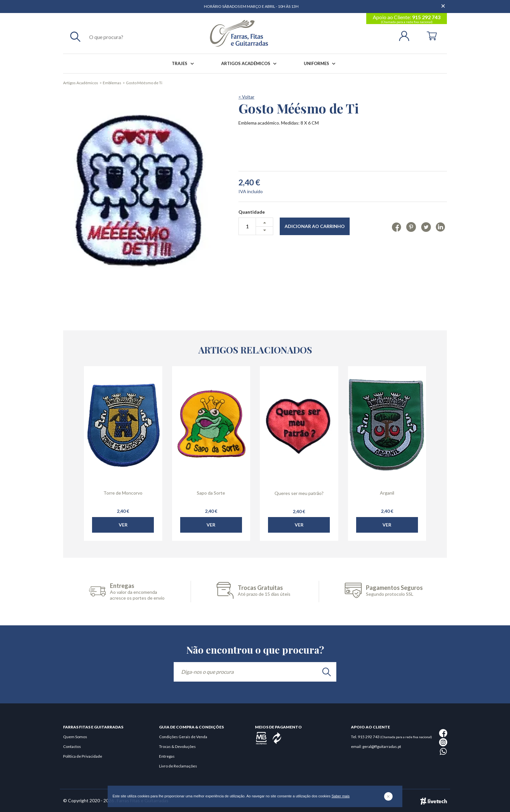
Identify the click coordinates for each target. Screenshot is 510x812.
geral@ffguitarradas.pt (382, 746)
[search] (327, 672)
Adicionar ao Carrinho (315, 226)
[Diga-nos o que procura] (255, 672)
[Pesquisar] (75, 36)
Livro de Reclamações (178, 766)
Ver (123, 547)
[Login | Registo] (407, 35)
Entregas (167, 756)
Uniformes (321, 64)
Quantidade (252, 212)
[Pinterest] (411, 227)
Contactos (72, 746)
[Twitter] (426, 227)
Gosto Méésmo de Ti (144, 83)
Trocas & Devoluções (177, 746)
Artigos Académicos (250, 64)
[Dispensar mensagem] (444, 3)
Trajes (184, 64)
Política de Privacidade (83, 756)
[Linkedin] (441, 227)
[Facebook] (397, 227)
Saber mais (341, 796)
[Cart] (432, 35)
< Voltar (246, 97)
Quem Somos (75, 737)
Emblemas (112, 83)
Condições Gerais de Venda (183, 737)
